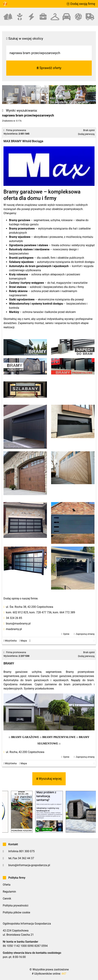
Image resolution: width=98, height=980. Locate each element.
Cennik (7, 899)
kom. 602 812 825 (17, 612)
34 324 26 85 (14, 618)
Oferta (7, 885)
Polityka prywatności (16, 906)
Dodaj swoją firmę (81, 4)
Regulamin (9, 892)
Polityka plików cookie (16, 912)
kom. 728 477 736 (40, 612)
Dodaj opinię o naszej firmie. (21, 598)
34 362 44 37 (26, 858)
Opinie (66, 634)
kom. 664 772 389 (64, 612)
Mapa (23, 641)
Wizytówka (10, 641)
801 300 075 (27, 851)
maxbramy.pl (14, 629)
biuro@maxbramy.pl (18, 624)
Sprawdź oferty (49, 68)
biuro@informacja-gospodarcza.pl (29, 865)
